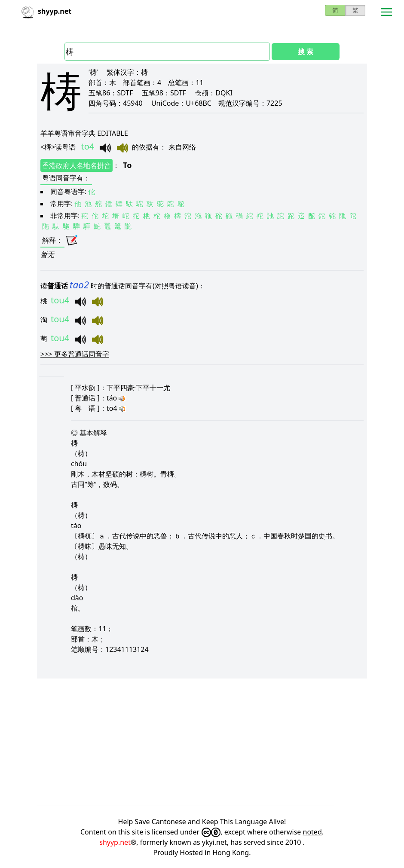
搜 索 (306, 52)
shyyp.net (115, 842)
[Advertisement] (202, 742)
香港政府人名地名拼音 (77, 165)
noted (312, 832)
